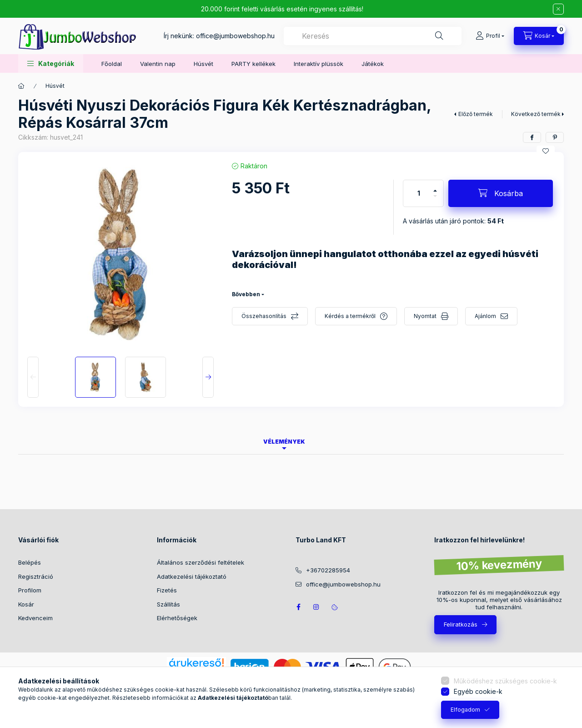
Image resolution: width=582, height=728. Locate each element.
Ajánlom (485, 316)
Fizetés (167, 590)
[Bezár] (558, 9)
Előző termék (476, 114)
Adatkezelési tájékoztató (192, 576)
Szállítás (168, 604)
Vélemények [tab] (284, 442)
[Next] (208, 377)
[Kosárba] (501, 193)
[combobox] (373, 36)
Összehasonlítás (264, 316)
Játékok (373, 64)
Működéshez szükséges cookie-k (505, 681)
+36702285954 (328, 570)
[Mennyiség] (419, 193)
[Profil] (490, 36)
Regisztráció (36, 576)
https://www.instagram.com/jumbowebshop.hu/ (316, 607)
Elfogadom (465, 710)
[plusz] (435, 187)
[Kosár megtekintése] (539, 36)
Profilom (30, 590)
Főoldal (112, 64)
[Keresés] (439, 36)
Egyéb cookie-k (478, 691)
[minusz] (435, 200)
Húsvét (203, 64)
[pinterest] (555, 137)
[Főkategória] (21, 86)
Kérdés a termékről (350, 316)
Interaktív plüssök (319, 64)
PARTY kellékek (253, 64)
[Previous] (33, 377)
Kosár (26, 604)
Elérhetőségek (177, 618)
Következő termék (536, 114)
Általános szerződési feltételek (201, 562)
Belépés (30, 562)
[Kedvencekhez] (546, 151)
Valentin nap (158, 64)
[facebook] (532, 137)
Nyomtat (425, 316)
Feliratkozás (461, 624)
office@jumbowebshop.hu (235, 36)
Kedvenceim (35, 618)
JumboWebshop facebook (298, 607)
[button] (51, 63)
